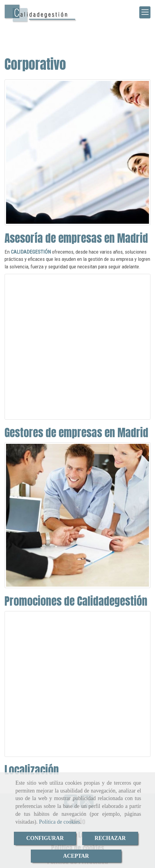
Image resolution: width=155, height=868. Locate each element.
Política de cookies (60, 822)
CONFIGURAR (45, 838)
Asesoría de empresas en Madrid (76, 238)
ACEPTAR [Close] (76, 856)
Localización (32, 770)
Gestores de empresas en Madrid (76, 433)
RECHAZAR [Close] (110, 838)
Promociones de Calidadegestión (76, 601)
